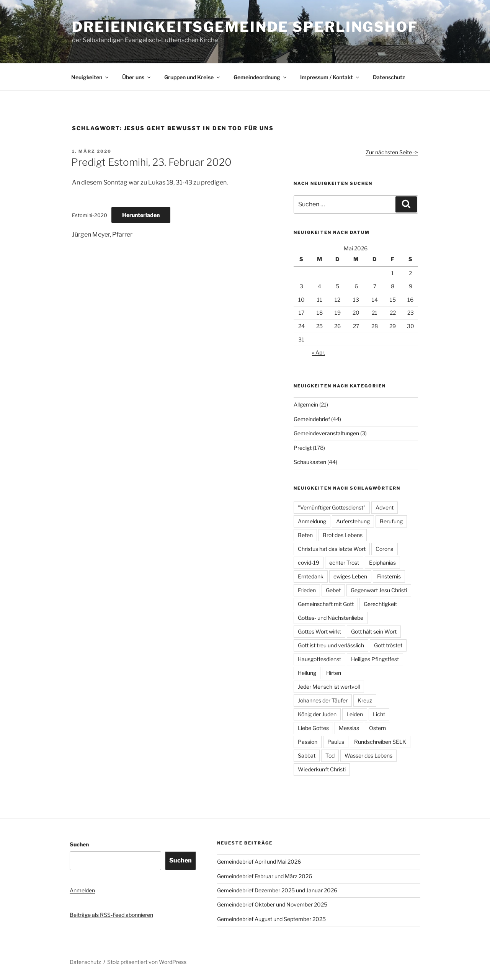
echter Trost (344, 563)
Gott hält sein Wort (374, 631)
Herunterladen (141, 215)
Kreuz (365, 700)
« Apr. (318, 352)
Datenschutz (389, 77)
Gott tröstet (388, 645)
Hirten (334, 673)
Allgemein (306, 404)
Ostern (377, 728)
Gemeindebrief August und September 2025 (271, 919)
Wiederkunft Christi (322, 769)
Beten (305, 535)
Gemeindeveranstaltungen (326, 433)
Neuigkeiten (90, 77)
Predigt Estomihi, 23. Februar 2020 (151, 162)
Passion (308, 742)
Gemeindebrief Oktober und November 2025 (272, 904)
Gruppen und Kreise (193, 77)
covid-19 (309, 563)
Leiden (355, 714)
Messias (349, 728)
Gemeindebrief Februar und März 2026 (265, 876)
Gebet (333, 590)
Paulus (336, 742)
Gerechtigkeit (380, 604)
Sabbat (307, 755)
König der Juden (317, 714)
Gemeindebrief (312, 419)
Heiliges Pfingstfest (375, 659)
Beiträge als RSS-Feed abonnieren (111, 915)
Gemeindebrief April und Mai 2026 (259, 862)
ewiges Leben (350, 576)
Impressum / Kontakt (330, 77)
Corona (385, 549)
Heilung (307, 673)
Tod (330, 755)
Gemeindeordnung (261, 77)
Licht (379, 714)
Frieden (307, 590)
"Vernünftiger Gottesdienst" (332, 507)
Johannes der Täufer (323, 700)
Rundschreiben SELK (380, 742)
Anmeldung (312, 521)
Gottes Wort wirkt (319, 631)
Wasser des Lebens (368, 755)
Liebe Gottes (313, 728)
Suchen (79, 844)
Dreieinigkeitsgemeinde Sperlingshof (245, 27)
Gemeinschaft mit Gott (326, 604)
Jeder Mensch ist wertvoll (329, 687)
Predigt (303, 448)
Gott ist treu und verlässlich (331, 645)
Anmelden (82, 890)
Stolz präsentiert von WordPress (147, 962)
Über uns (137, 77)
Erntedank (311, 576)
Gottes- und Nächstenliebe (331, 618)
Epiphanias (382, 563)
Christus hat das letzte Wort (332, 549)
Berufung (391, 521)
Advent (385, 507)
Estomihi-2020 (90, 215)
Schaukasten (310, 462)
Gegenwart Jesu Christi (379, 590)
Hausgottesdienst (319, 659)
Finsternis (389, 576)
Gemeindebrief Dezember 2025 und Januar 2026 (277, 890)
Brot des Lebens (343, 535)
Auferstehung (353, 521)
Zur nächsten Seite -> (392, 152)
